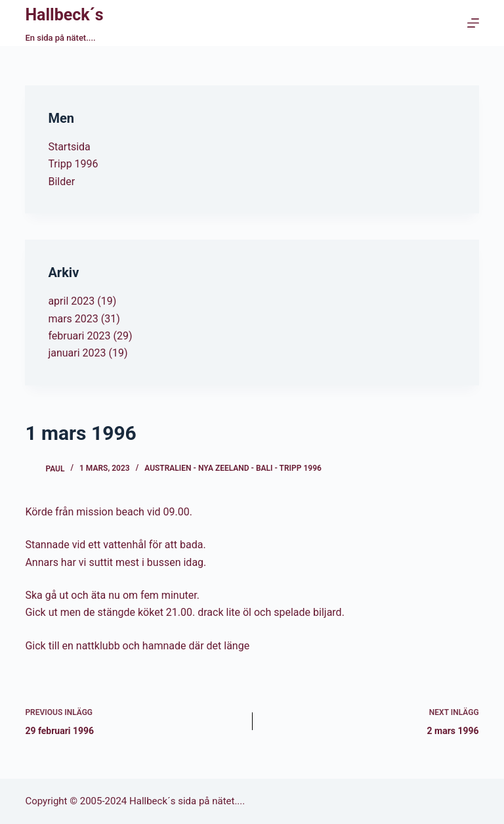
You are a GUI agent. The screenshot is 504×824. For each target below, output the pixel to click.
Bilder (61, 182)
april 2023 (71, 301)
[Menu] (473, 23)
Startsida (69, 147)
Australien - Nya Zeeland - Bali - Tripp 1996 (233, 468)
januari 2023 (77, 353)
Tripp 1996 (73, 164)
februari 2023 (79, 336)
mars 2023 (73, 319)
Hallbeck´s (64, 15)
